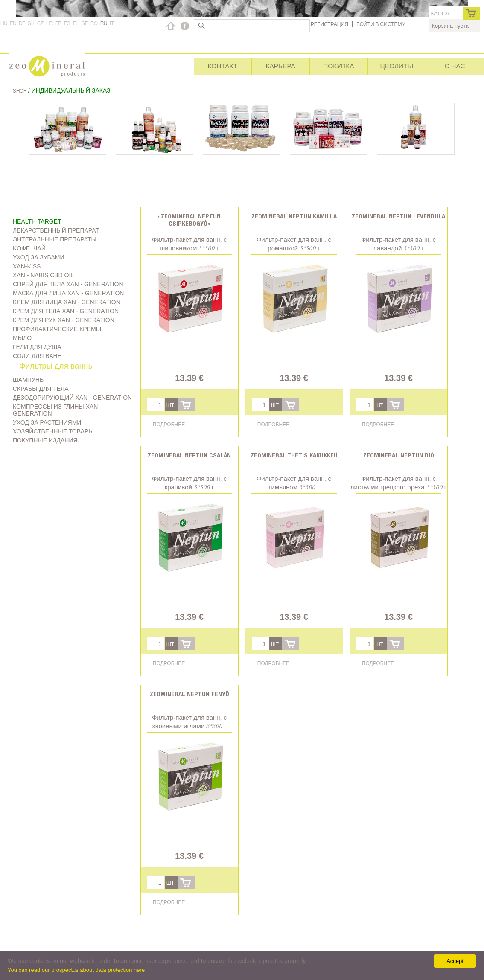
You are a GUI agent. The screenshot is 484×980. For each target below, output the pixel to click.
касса (440, 13)
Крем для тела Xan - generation (66, 311)
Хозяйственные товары (53, 431)
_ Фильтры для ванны (53, 367)
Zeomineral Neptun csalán (189, 455)
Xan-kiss (27, 266)
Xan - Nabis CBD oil (43, 275)
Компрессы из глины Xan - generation (57, 410)
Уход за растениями (47, 422)
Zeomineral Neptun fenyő (190, 694)
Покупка (338, 66)
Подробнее (169, 424)
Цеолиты (397, 66)
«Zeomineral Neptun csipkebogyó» (189, 220)
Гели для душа (37, 347)
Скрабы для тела (41, 389)
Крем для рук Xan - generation (64, 320)
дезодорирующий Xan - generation (72, 398)
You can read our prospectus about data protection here (76, 970)
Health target (37, 221)
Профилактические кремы (57, 329)
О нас (455, 66)
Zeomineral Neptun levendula (398, 216)
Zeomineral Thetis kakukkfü (294, 455)
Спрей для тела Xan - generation (68, 284)
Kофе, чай (29, 248)
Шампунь (28, 380)
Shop (20, 91)
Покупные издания (45, 440)
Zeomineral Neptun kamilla (294, 216)
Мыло (22, 338)
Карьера (281, 66)
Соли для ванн (37, 356)
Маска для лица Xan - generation (68, 293)
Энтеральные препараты (55, 239)
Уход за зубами (39, 257)
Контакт (222, 66)
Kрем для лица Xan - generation (67, 302)
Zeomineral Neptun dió (399, 455)
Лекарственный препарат (56, 230)
